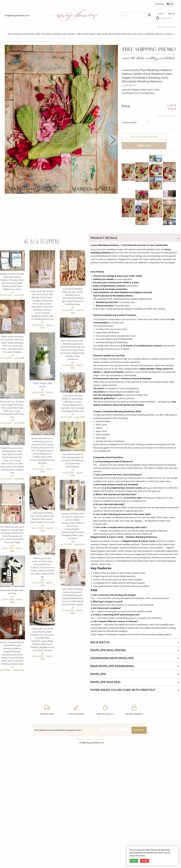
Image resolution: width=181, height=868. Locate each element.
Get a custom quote (144, 136)
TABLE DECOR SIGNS (85, 34)
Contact (89, 739)
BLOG (141, 34)
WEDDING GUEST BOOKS (63, 34)
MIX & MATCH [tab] (100, 642)
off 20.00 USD (7, 294)
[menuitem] (10, 34)
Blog (160, 27)
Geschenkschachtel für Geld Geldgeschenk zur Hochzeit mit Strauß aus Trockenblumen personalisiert (73, 460)
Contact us (169, 34)
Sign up (171, 13)
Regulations (100, 739)
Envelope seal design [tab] (108, 650)
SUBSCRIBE (139, 730)
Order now (144, 146)
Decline (145, 861)
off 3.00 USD (7, 669)
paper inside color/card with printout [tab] (123, 690)
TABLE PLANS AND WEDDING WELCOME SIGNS (116, 34)
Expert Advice (170, 27)
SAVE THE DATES (43, 34)
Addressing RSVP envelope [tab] (112, 658)
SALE (10, 34)
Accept (134, 861)
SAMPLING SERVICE (154, 34)
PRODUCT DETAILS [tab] (104, 238)
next (113, 140)
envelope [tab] (98, 674)
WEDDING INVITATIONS (24, 34)
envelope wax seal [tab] (106, 682)
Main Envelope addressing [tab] (112, 666)
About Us (80, 739)
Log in (161, 13)
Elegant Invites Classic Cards (37, 42)
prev (10, 140)
